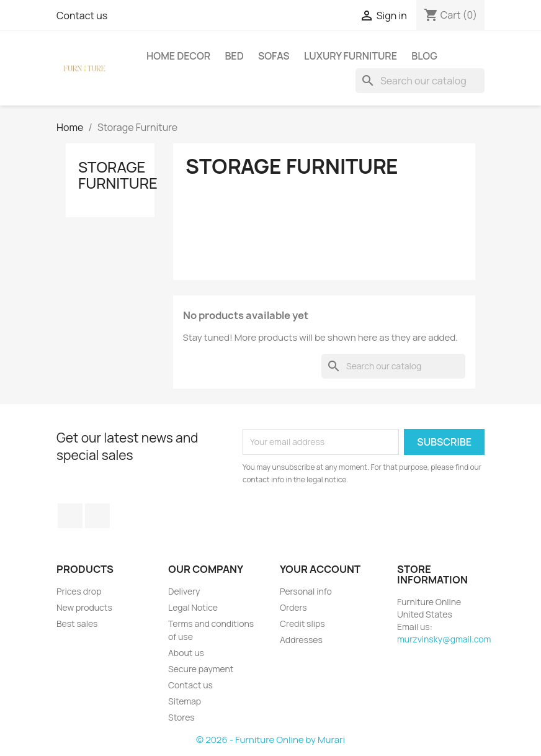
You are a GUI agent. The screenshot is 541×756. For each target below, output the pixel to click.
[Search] (420, 81)
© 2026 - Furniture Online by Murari (270, 740)
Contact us (82, 16)
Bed (234, 56)
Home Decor (178, 56)
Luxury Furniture (351, 56)
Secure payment (201, 669)
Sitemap (185, 701)
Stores (181, 717)
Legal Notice (193, 607)
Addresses (301, 640)
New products (84, 607)
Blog (424, 56)
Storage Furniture (118, 175)
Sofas (274, 56)
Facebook (70, 516)
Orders (293, 607)
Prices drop (79, 591)
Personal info (306, 591)
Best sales (77, 623)
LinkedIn (97, 516)
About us (186, 653)
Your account (320, 569)
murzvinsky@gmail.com (444, 639)
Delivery (184, 591)
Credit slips (302, 623)
